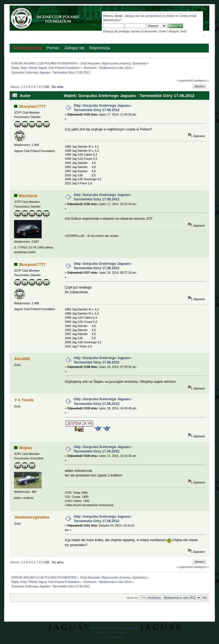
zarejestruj (152, 16)
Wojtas (26, 448)
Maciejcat (28, 196)
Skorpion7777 (32, 106)
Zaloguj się (132, 16)
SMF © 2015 (109, 628)
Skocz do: (133, 598)
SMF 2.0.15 (92, 628)
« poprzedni (185, 80)
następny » (201, 80)
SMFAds (102, 633)
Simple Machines (128, 628)
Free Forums (119, 633)
